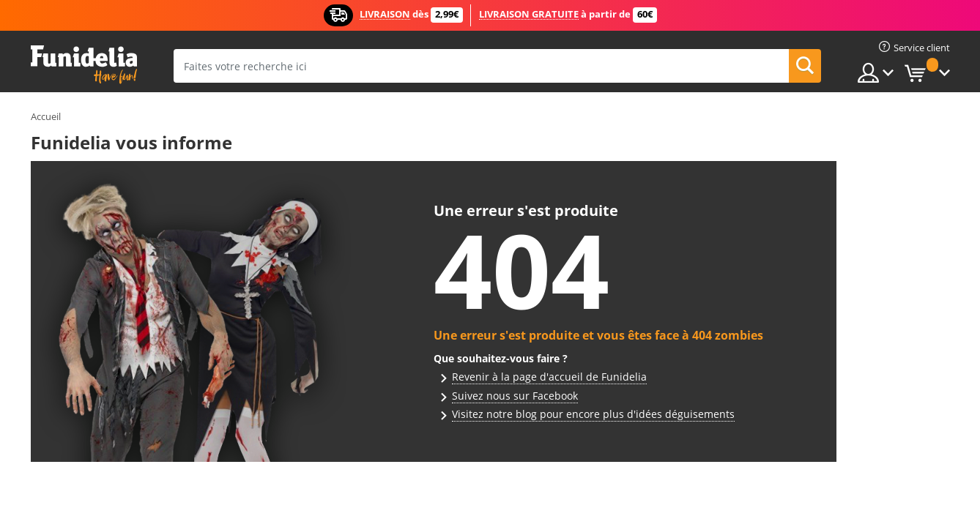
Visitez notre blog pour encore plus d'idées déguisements (593, 414)
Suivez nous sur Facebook (515, 396)
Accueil (46, 116)
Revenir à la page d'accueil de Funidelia (549, 377)
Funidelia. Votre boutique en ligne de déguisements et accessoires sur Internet (84, 65)
